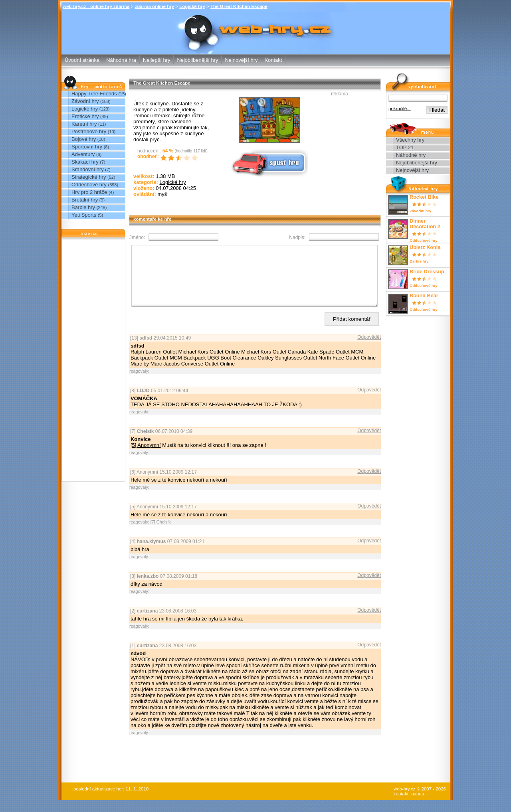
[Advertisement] (93, 362)
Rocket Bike (424, 197)
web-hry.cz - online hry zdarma (96, 6)
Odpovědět (369, 349)
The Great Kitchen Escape (239, 6)
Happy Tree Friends (94, 94)
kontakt (401, 806)
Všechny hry (410, 140)
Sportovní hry (87, 147)
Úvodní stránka (82, 60)
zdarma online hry (155, 6)
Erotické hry (85, 116)
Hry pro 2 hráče (89, 192)
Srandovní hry (88, 169)
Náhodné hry (411, 155)
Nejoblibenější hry (197, 60)
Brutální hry (85, 200)
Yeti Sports (84, 215)
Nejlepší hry (156, 60)
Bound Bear (424, 296)
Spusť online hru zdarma (269, 162)
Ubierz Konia (425, 247)
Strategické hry (89, 177)
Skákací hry (85, 162)
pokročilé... (400, 109)
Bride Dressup (427, 272)
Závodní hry (85, 101)
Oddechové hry (89, 185)
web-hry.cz (405, 801)
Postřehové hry (89, 131)
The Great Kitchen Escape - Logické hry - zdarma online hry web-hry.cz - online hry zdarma (256, 27)
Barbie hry (83, 207)
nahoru (418, 806)
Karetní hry (84, 124)
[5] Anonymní (146, 457)
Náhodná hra (121, 60)
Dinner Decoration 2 (425, 224)
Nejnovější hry (241, 60)
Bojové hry (84, 139)
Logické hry (192, 6)
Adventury (83, 154)
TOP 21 (405, 147)
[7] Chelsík (161, 534)
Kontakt (273, 60)
